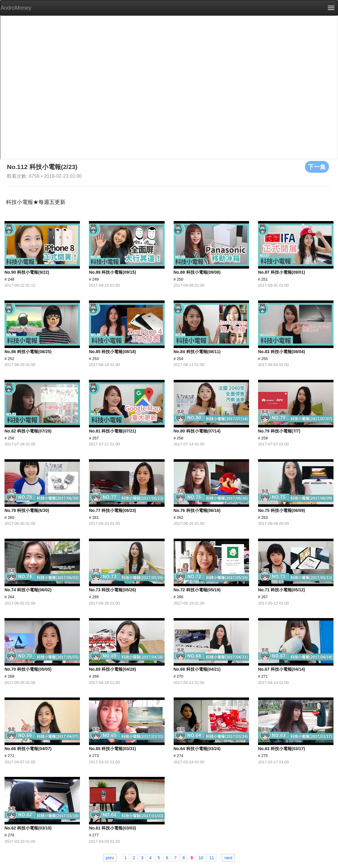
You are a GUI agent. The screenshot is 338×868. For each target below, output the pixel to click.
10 (201, 858)
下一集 (317, 167)
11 (212, 858)
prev (110, 858)
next (228, 858)
